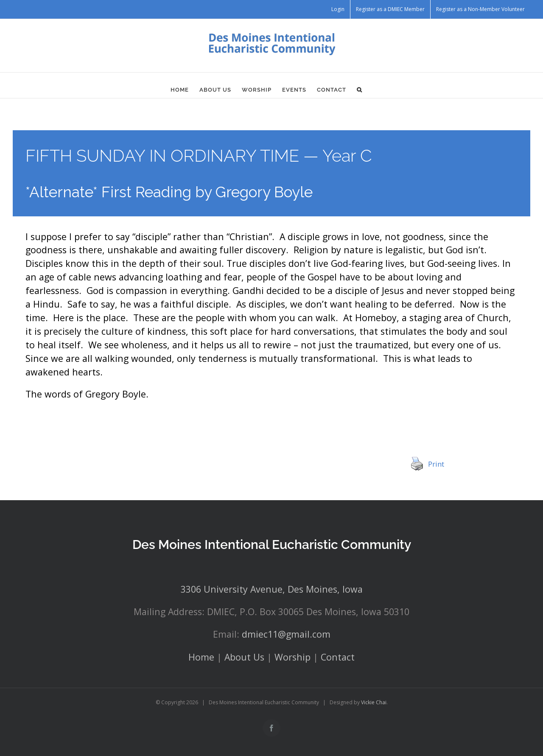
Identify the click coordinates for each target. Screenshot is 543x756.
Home (201, 657)
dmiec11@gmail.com (286, 634)
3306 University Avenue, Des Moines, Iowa (272, 589)
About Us (244, 657)
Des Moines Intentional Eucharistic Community (272, 545)
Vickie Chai (374, 702)
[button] (360, 90)
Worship (292, 657)
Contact (338, 657)
